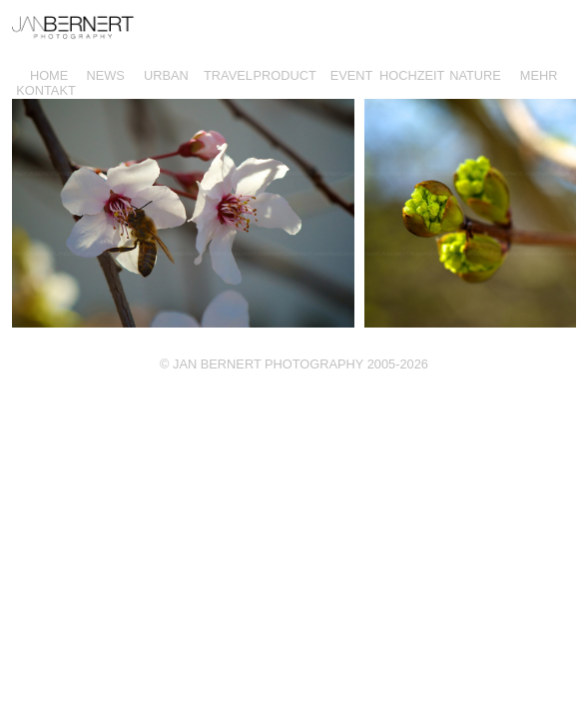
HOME (49, 75)
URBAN (166, 75)
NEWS (105, 75)
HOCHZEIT (412, 75)
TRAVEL (228, 75)
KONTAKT (46, 90)
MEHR (539, 75)
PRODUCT (285, 75)
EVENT (352, 75)
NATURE (475, 75)
